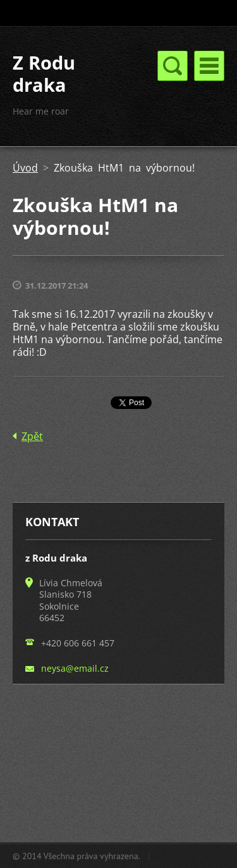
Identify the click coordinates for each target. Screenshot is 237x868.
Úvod (25, 168)
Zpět (32, 436)
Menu (209, 66)
